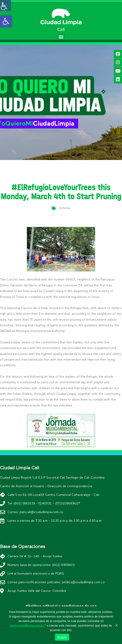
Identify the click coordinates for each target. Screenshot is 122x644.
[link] (6, 21)
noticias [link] (65, 208)
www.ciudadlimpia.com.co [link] (27, 626)
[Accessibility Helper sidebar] (5, 5)
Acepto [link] (62, 637)
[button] (61, 37)
